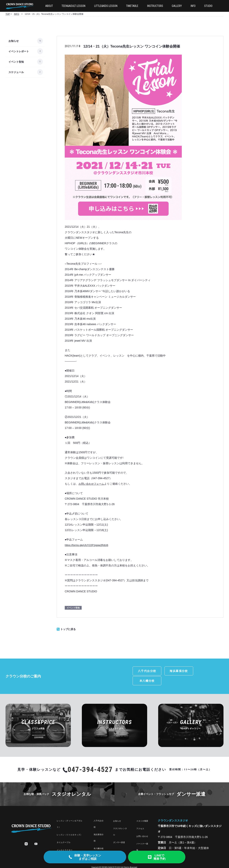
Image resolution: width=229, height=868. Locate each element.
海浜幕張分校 (176, 671)
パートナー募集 (142, 836)
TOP (8, 14)
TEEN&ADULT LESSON (73, 6)
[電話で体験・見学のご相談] (85, 857)
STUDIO (208, 6)
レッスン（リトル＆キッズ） (69, 824)
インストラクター (65, 839)
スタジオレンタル (120, 821)
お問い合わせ (142, 826)
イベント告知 (16, 62)
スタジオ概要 (142, 810)
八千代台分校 (143, 671)
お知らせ (14, 41)
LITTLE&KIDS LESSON (106, 6)
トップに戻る (66, 629)
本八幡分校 (209, 671)
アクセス (140, 818)
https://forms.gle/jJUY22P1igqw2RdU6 (86, 545)
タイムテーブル (64, 832)
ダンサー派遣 (119, 832)
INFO (193, 6)
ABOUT (49, 6)
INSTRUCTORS (155, 6)
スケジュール (16, 72)
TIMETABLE (132, 6)
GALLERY (177, 6)
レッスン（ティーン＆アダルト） (69, 813)
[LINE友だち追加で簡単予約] (157, 857)
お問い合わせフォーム (91, 484)
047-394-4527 (90, 759)
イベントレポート (19, 51)
